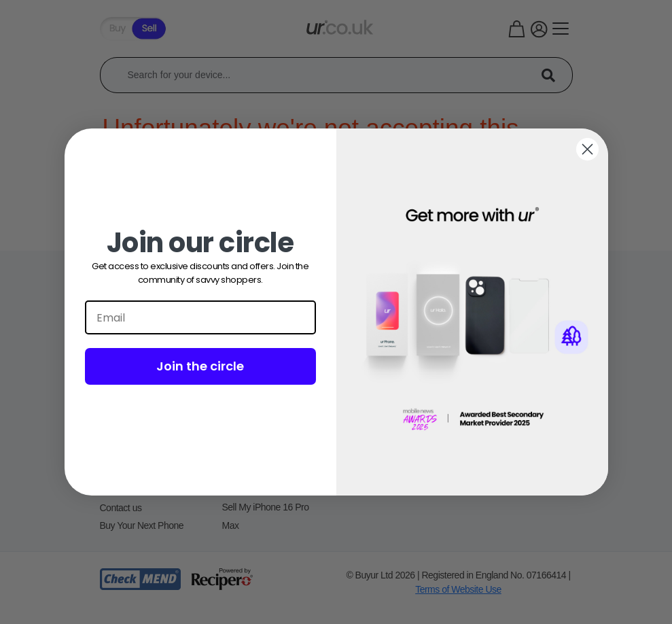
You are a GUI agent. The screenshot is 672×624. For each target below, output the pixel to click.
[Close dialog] (587, 149)
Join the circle (200, 366)
